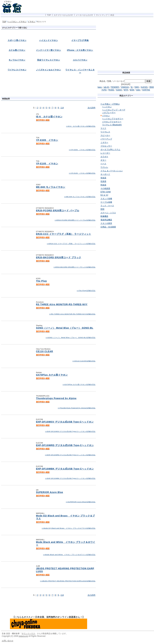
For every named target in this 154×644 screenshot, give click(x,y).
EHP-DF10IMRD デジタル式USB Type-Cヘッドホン (65, 445)
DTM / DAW (106, 192)
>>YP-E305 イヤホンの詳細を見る (82, 150)
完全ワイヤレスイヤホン (49, 60)
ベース (103, 164)
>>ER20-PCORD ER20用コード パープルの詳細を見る (75, 220)
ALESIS (144, 87)
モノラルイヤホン (17, 60)
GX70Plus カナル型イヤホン (52, 375)
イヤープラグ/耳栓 (80, 40)
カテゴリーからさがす (63, 15)
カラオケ (104, 157)
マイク (103, 128)
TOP (49, 15)
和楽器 (103, 185)
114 (62, 108)
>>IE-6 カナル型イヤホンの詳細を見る (81, 126)
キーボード (105, 174)
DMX (137, 87)
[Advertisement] (49, 88)
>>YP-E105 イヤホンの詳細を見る (82, 173)
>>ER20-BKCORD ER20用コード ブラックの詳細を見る (75, 267)
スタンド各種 (106, 199)
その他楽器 (105, 188)
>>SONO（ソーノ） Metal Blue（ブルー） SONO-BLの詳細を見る (71, 338)
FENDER (115, 87)
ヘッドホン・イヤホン (17, 22)
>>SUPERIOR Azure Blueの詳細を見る (81, 502)
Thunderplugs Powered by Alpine (56, 398)
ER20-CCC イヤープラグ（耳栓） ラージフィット (64, 234)
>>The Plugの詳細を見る (86, 291)
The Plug (41, 281)
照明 (102, 209)
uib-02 (106, 87)
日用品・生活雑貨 (108, 227)
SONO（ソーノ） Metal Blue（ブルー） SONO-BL (65, 328)
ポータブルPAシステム (110, 150)
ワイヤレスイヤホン (17, 70)
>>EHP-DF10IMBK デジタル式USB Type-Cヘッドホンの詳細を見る (70, 478)
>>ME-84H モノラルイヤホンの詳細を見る (80, 197)
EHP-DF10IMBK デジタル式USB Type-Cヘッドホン (65, 469)
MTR (126, 90)
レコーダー (105, 153)
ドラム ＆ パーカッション (112, 171)
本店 (112, 15)
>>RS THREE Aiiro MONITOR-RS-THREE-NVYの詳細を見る (72, 314)
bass (100, 87)
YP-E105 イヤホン (47, 164)
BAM (132, 90)
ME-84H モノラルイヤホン (51, 187)
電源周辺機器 (106, 220)
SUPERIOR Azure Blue (50, 492)
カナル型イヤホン (17, 50)
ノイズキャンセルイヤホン (49, 70)
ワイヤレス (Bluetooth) (112, 125)
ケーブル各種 (106, 202)
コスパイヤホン (80, 60)
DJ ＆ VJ (104, 195)
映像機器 (104, 216)
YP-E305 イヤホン (47, 140)
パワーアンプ (106, 139)
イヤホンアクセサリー (112, 122)
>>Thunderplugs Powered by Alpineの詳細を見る (77, 408)
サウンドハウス (28, 634)
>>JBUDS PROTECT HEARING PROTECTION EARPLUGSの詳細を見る (68, 581)
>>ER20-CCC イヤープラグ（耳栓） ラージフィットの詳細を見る (71, 244)
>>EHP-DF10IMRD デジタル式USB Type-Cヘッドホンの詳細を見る (70, 455)
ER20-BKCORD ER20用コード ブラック (59, 257)
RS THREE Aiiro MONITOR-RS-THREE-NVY (62, 304)
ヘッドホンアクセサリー (113, 119)
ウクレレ (104, 167)
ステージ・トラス (108, 213)
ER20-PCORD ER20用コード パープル (58, 210)
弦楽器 (103, 181)
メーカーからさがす (84, 15)
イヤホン (32, 22)
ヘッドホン (107, 107)
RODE (111, 90)
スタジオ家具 (106, 223)
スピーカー (105, 135)
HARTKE (146, 90)
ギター (103, 160)
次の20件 (92, 108)
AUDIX (119, 90)
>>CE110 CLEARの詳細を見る (84, 361)
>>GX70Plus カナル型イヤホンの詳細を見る (79, 384)
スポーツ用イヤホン (17, 40)
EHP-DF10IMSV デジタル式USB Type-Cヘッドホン (65, 422)
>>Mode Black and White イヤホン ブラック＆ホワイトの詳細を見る (69, 555)
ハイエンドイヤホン (49, 40)
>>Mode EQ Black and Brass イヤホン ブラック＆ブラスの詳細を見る (69, 528)
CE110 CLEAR (45, 351)
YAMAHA (125, 87)
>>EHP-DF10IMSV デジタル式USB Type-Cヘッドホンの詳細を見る (70, 431)
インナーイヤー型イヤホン (49, 50)
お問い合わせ (8, 641)
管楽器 (103, 178)
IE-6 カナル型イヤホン (49, 117)
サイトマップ (102, 15)
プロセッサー (106, 146)
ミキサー (104, 142)
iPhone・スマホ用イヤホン (80, 50)
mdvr (138, 90)
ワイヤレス (105, 132)
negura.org (23, 636)
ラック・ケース (107, 206)
